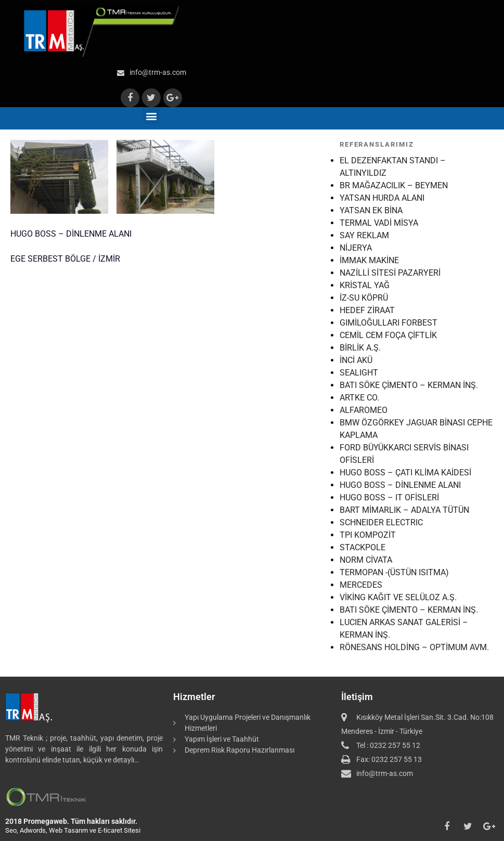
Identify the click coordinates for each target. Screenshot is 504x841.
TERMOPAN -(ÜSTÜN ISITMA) (394, 572)
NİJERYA (356, 248)
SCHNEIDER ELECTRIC (381, 522)
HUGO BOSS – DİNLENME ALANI (400, 485)
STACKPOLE (363, 547)
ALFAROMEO (364, 410)
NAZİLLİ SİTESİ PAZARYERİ (390, 273)
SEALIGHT (359, 373)
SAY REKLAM (364, 235)
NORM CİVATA (366, 560)
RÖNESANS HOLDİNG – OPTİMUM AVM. (414, 647)
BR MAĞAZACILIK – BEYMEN (394, 185)
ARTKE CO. (359, 398)
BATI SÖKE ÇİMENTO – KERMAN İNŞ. (409, 385)
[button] (151, 116)
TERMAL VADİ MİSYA (379, 223)
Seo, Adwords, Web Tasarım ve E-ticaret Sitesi (73, 830)
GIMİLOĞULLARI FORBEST (389, 323)
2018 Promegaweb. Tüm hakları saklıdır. (71, 821)
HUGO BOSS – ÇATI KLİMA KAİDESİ (405, 473)
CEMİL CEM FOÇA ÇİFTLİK (388, 335)
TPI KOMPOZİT (368, 535)
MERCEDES (361, 585)
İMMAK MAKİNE (369, 260)
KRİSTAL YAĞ (365, 285)
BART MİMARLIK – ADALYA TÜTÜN (404, 510)
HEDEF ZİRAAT (367, 310)
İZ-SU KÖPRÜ (364, 298)
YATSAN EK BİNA (371, 210)
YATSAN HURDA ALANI (382, 198)
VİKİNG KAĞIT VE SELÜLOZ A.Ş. (398, 597)
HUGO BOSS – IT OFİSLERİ (389, 497)
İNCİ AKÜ (356, 360)
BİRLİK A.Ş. (360, 348)
